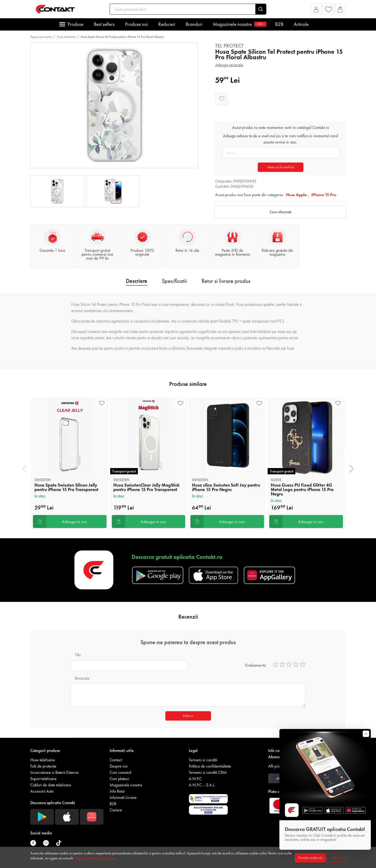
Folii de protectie (43, 766)
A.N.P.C (195, 779)
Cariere (116, 810)
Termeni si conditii (203, 760)
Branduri (194, 24)
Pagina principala (41, 37)
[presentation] (24, 469)
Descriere (137, 281)
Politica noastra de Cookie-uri (95, 858)
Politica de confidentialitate (210, 766)
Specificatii (174, 281)
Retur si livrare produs (226, 281)
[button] (316, 11)
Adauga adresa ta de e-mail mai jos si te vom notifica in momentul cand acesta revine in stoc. (280, 139)
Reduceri (167, 24)
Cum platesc (119, 779)
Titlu (78, 655)
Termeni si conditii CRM (208, 772)
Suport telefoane (43, 779)
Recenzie (82, 678)
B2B (279, 24)
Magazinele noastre (239, 24)
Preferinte (336, 858)
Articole (301, 24)
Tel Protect (229, 46)
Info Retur (117, 791)
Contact (116, 760)
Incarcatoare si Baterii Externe (54, 772)
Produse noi (136, 24)
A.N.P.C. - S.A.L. (202, 785)
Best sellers (104, 24)
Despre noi (119, 766)
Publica (188, 716)
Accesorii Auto (42, 791)
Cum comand (120, 772)
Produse (75, 24)
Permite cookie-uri (310, 858)
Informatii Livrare (123, 797)
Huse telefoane (66, 37)
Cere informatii (281, 212)
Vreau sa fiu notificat (281, 167)
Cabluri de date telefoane (51, 785)
